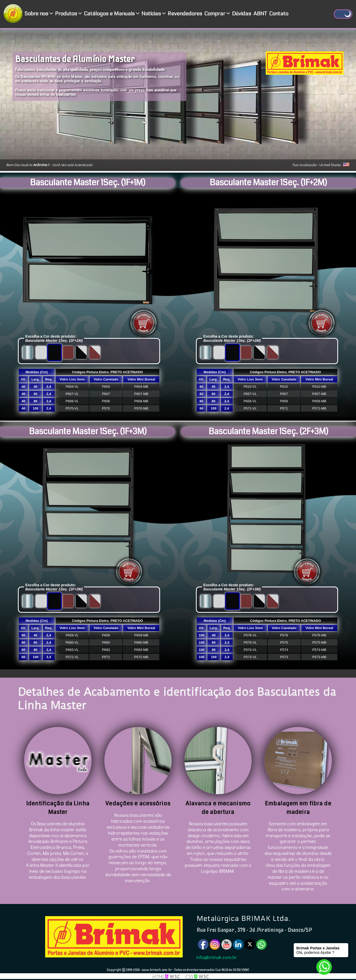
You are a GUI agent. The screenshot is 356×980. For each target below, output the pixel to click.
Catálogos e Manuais (112, 14)
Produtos (68, 14)
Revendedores (185, 14)
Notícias (153, 14)
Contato (279, 14)
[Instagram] (215, 944)
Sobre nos (39, 14)
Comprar (217, 14)
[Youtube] (227, 944)
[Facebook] (203, 944)
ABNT (260, 14)
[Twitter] (250, 944)
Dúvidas (242, 14)
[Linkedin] (238, 944)
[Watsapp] (262, 944)
